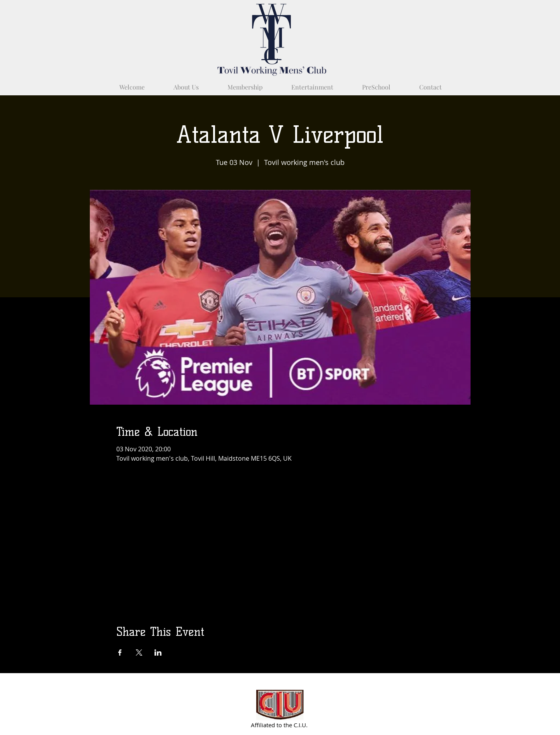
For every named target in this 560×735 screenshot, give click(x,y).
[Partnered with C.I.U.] (280, 705)
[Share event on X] (139, 653)
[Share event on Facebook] (120, 653)
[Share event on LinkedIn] (158, 653)
